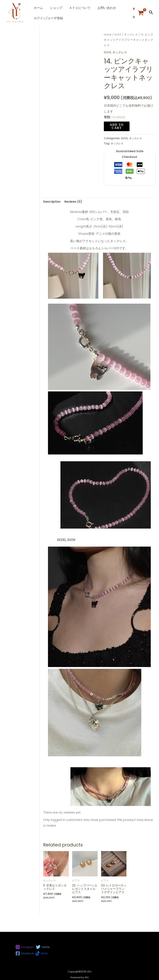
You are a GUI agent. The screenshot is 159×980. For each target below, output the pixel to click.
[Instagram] (25, 947)
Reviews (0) (75, 214)
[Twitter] (43, 947)
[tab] (52, 214)
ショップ (59, 9)
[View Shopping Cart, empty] (138, 19)
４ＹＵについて (84, 9)
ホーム (39, 9)
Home (108, 46)
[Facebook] (25, 953)
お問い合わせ (113, 9)
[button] (151, 19)
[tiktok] (41, 953)
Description (52, 214)
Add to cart (117, 138)
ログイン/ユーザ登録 (49, 28)
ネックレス (132, 46)
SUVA (119, 46)
